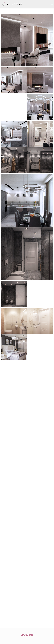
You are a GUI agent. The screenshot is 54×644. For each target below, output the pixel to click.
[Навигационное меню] (52, 4)
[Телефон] (22, 635)
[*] (32, 635)
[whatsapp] (27, 635)
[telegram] (30, 635)
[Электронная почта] (24, 635)
